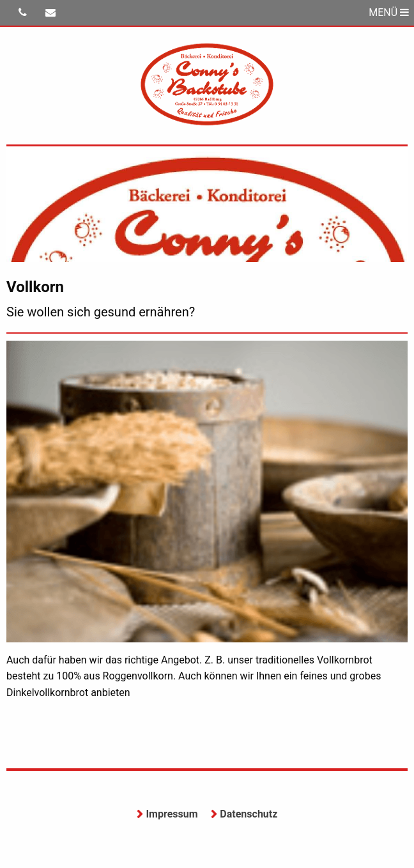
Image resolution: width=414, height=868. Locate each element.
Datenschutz (249, 814)
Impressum (172, 814)
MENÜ (389, 12)
